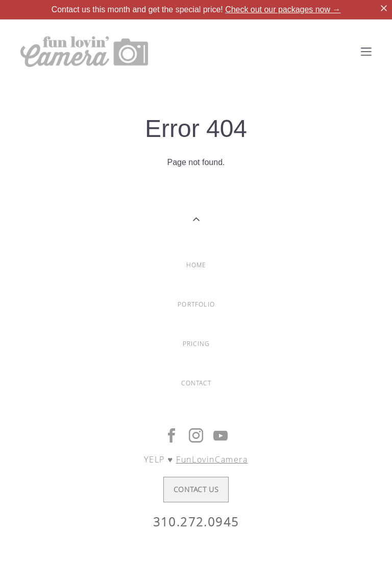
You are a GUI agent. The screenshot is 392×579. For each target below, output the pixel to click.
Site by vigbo (196, 555)
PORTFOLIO (196, 304)
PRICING (196, 344)
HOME (197, 265)
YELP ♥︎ (196, 459)
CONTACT (196, 383)
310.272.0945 (196, 522)
